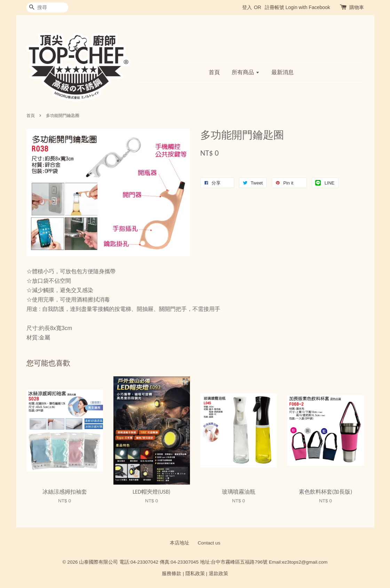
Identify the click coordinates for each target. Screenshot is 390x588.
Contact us (209, 543)
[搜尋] (47, 7)
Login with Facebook (308, 7)
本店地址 (180, 543)
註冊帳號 (274, 7)
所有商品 (245, 72)
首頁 (214, 72)
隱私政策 (195, 574)
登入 (247, 7)
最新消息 (282, 72)
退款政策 (218, 574)
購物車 (357, 7)
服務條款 (172, 574)
